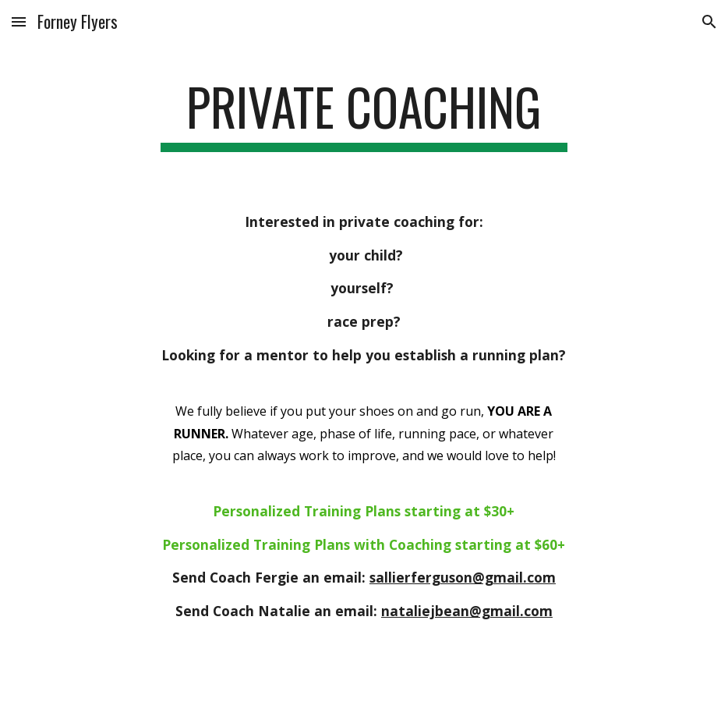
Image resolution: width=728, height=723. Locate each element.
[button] (19, 21)
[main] (364, 114)
